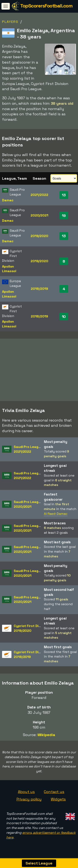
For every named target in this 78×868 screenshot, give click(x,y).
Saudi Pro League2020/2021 (28, 506)
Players (10, 22)
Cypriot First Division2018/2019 (31, 657)
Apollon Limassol (9, 269)
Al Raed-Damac (56, 516)
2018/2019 (39, 289)
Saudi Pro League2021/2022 (28, 451)
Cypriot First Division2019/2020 (31, 630)
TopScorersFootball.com (46, 6)
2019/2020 (39, 236)
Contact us (54, 794)
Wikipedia (46, 737)
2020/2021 (39, 215)
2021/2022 (39, 195)
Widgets (58, 801)
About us (26, 794)
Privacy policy (29, 801)
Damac (8, 200)
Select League (39, 863)
